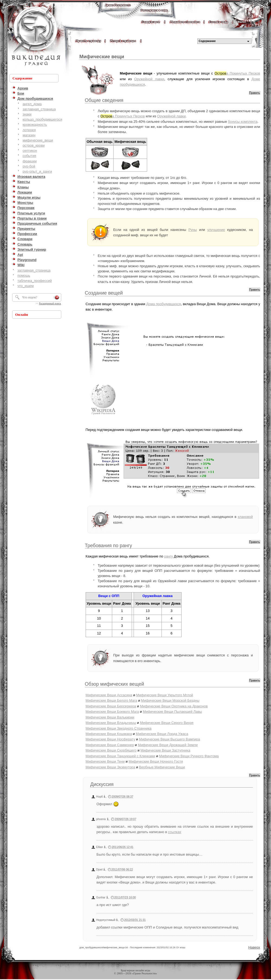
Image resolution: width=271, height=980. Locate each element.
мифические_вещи (38, 140)
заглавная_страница (39, 109)
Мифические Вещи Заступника (165, 750)
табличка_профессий (35, 281)
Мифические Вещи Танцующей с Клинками (120, 756)
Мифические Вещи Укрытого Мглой (164, 695)
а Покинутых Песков (237, 73)
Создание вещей (104, 293)
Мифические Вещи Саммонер (110, 745)
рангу (169, 556)
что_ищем (25, 286)
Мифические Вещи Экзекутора (110, 767)
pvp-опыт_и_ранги (37, 171)
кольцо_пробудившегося (42, 119)
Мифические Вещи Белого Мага (111, 700)
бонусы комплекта (243, 122)
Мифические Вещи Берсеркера (111, 706)
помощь (24, 275)
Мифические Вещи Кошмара (109, 734)
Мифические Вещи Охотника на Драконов (174, 706)
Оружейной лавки (149, 79)
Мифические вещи (102, 57)
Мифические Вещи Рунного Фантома (189, 756)
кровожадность (35, 125)
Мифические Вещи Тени (105, 761)
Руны (193, 230)
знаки (27, 114)
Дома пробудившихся (164, 304)
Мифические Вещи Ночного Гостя (156, 761)
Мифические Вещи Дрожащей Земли (168, 745)
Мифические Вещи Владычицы (111, 723)
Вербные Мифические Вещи (162, 767)
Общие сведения (104, 100)
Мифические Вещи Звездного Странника (119, 728)
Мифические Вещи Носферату (110, 739)
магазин (29, 135)
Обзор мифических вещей (114, 684)
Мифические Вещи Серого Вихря (167, 723)
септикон (30, 151)
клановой (245, 517)
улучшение (216, 230)
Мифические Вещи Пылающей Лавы (172, 712)
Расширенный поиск (50, 304)
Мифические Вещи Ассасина (109, 695)
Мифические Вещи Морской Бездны (170, 700)
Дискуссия (102, 784)
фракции (30, 161)
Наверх (254, 947)
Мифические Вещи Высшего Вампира (170, 739)
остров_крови (33, 145)
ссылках (175, 832)
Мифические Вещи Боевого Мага (112, 712)
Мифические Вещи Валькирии (110, 717)
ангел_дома (32, 104)
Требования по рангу (109, 546)
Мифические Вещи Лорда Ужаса (162, 734)
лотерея (29, 130)
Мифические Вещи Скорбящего (111, 750)
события (29, 156)
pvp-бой (29, 166)
